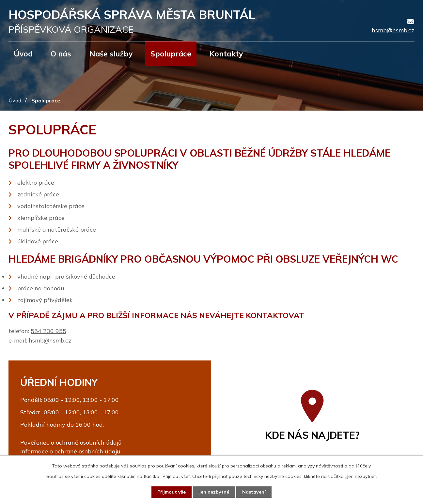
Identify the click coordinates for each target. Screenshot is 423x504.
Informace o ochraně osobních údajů (70, 451)
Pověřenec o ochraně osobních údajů (71, 443)
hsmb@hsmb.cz (50, 340)
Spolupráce (171, 54)
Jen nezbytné (214, 492)
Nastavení (254, 492)
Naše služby (111, 54)
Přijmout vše (172, 492)
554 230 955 (48, 331)
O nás (61, 54)
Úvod (23, 54)
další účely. (360, 466)
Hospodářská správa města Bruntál (132, 22)
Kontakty (226, 54)
